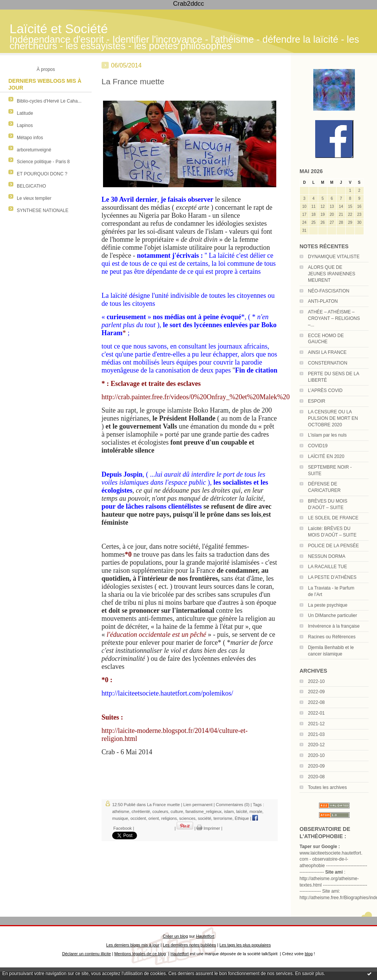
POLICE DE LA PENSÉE (333, 546)
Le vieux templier (34, 198)
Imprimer (208, 828)
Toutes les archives (327, 787)
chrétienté (141, 811)
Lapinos (25, 125)
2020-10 (316, 755)
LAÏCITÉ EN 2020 (326, 456)
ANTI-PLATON (323, 301)
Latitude (25, 113)
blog (309, 954)
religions (169, 818)
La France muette (133, 81)
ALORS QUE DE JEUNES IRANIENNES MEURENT (332, 274)
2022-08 (316, 702)
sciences (188, 818)
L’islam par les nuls (327, 435)
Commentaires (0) (233, 805)
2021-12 (316, 724)
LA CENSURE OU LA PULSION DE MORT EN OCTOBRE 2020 (333, 418)
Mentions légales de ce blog (140, 954)
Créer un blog (175, 936)
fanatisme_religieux (204, 811)
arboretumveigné (34, 150)
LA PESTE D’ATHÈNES (332, 577)
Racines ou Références (332, 637)
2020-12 (316, 745)
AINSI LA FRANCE (327, 352)
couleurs (160, 811)
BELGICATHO (31, 186)
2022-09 (316, 692)
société (204, 818)
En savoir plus (309, 974)
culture (177, 811)
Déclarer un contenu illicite (87, 954)
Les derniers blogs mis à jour (133, 945)
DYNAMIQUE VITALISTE (334, 257)
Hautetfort (205, 936)
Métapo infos (30, 138)
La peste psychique (328, 605)
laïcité (242, 811)
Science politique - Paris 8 (43, 162)
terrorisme (223, 818)
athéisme (121, 811)
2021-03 (316, 734)
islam (229, 811)
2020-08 (316, 777)
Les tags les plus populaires (245, 945)
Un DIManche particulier (333, 615)
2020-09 (316, 766)
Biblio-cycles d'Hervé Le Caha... (49, 101)
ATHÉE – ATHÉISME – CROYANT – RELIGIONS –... (334, 318)
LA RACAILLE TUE (328, 567)
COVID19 (318, 446)
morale (256, 811)
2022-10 (316, 681)
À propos (46, 69)
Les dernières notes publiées (189, 945)
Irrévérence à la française (334, 626)
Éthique (242, 818)
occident (138, 818)
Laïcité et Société (59, 29)
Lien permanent (198, 805)
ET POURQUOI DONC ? (42, 174)
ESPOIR (317, 401)
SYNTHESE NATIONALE (43, 210)
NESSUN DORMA (327, 556)
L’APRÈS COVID (325, 390)
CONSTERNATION (328, 363)
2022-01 (316, 713)
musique (120, 818)
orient (154, 818)
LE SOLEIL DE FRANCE (333, 518)
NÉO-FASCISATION (329, 291)
